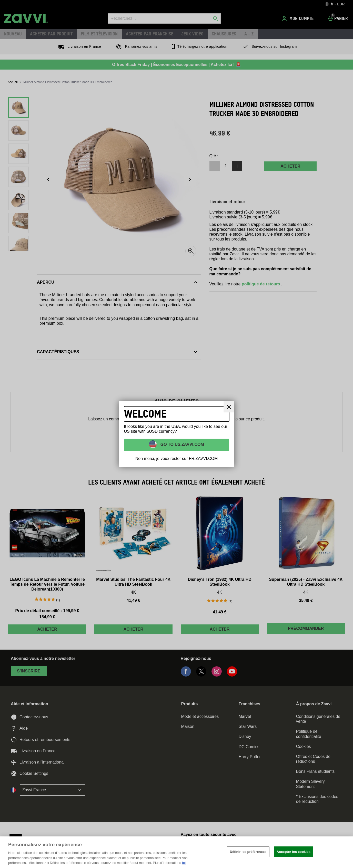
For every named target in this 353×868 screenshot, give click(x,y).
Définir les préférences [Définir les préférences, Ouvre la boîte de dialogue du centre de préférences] (248, 852)
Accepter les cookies (294, 852)
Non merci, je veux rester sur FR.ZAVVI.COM (177, 459)
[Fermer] (345, 852)
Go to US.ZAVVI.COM (182, 444)
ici (184, 863)
